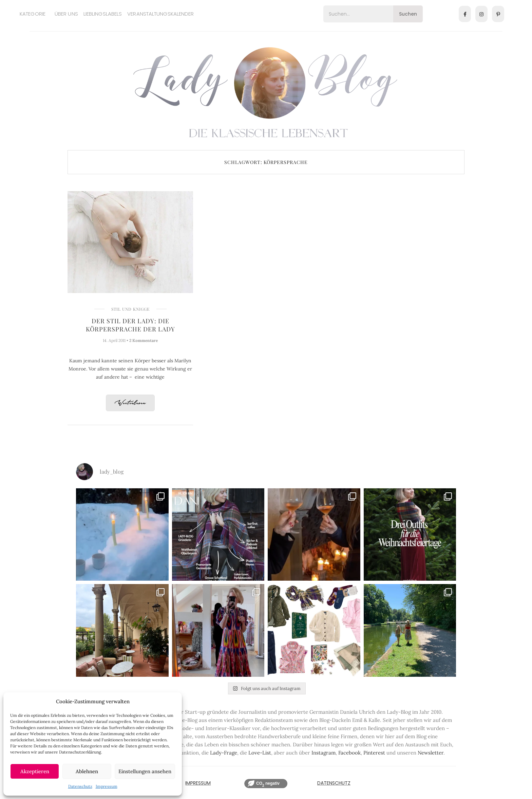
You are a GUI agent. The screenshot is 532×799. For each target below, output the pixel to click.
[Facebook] (465, 14)
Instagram (324, 753)
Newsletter (431, 753)
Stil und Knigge (130, 309)
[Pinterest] (498, 14)
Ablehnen (87, 771)
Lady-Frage (224, 753)
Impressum (107, 786)
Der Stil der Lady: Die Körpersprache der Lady (130, 325)
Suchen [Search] (408, 14)
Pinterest (374, 753)
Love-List (260, 753)
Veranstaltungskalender (160, 14)
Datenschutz (80, 786)
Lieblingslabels (103, 14)
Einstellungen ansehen (145, 771)
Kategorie (33, 14)
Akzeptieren (35, 771)
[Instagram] (481, 14)
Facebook (349, 753)
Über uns (66, 14)
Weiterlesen (130, 403)
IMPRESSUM (198, 783)
